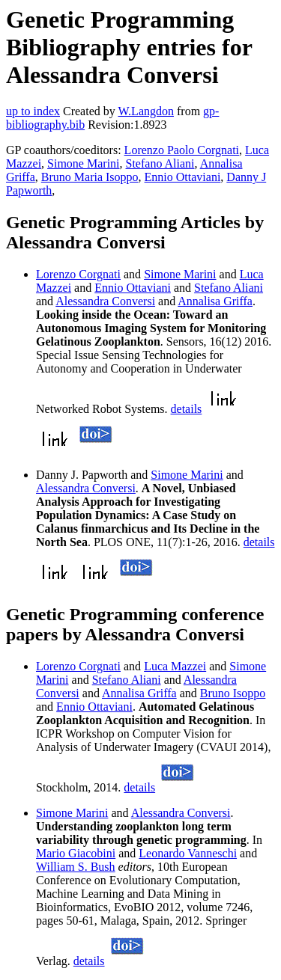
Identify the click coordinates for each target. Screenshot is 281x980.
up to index (33, 111)
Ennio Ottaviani (183, 177)
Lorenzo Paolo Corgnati (182, 150)
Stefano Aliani (160, 163)
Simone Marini (83, 163)
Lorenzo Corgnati (78, 274)
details (187, 409)
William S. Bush (76, 867)
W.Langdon (146, 111)
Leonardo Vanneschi (188, 853)
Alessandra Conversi (105, 301)
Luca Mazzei (175, 666)
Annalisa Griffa (215, 301)
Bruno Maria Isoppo (90, 177)
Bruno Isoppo (233, 693)
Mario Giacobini (76, 853)
